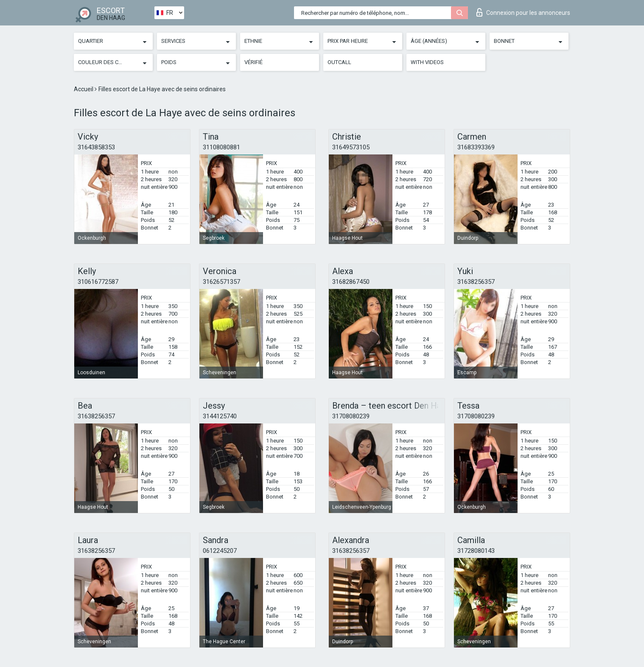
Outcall (339, 62)
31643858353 (96, 147)
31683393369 (476, 147)
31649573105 (351, 147)
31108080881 (221, 147)
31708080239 (351, 416)
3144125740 (220, 416)
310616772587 (98, 282)
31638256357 (476, 282)
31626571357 (221, 282)
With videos (427, 62)
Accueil (84, 89)
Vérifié (253, 62)
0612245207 (220, 551)
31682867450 (351, 282)
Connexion (523, 12)
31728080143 (476, 551)
